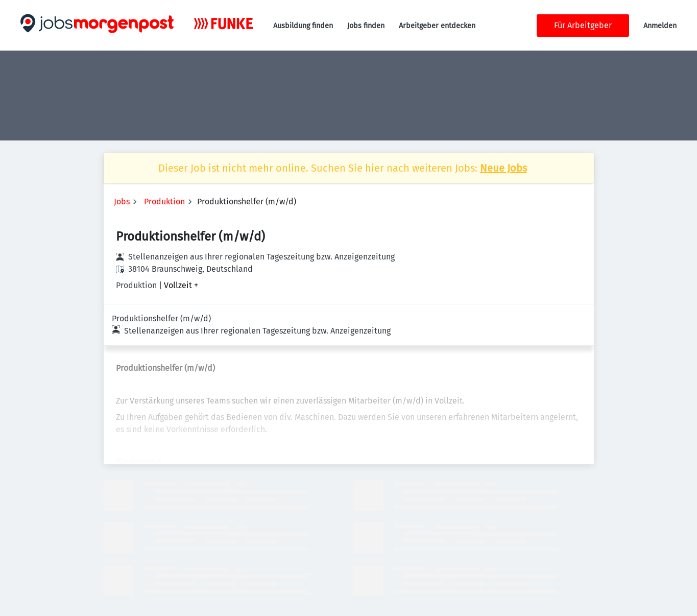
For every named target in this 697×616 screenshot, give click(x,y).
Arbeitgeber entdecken (437, 26)
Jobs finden (366, 26)
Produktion (164, 202)
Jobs (122, 202)
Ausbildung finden (303, 26)
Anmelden (660, 26)
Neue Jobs (503, 168)
